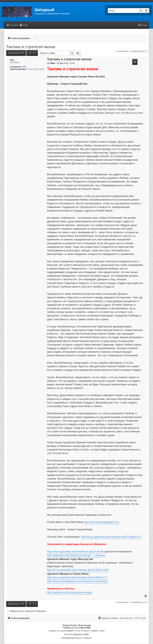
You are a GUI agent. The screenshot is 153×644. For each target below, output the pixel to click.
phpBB (70, 631)
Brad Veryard (85, 625)
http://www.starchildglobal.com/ (101, 522)
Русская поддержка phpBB (76, 634)
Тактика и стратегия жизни (31, 47)
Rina (12, 60)
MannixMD (85, 628)
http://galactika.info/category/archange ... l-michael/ (76, 555)
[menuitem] (24, 25)
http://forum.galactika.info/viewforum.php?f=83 (74, 552)
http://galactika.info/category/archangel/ (70, 592)
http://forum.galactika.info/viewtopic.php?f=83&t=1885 (78, 570)
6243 (24, 67)
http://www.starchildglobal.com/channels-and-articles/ (77, 581)
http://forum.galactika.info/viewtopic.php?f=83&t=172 (111, 537)
